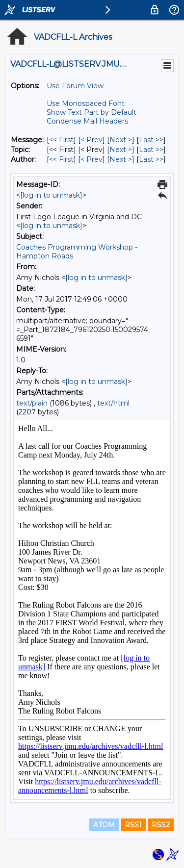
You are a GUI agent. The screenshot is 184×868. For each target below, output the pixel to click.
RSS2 (161, 825)
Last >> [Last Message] (151, 140)
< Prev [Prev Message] (92, 140)
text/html (113, 403)
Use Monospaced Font (86, 103)
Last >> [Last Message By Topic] (151, 150)
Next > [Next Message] (121, 140)
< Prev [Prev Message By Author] (92, 159)
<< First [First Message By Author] (61, 159)
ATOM (104, 825)
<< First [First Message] (61, 140)
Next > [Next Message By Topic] (121, 150)
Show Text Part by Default (92, 112)
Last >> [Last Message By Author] (151, 159)
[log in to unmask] (51, 195)
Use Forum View (75, 86)
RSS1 (133, 825)
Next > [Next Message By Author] (121, 159)
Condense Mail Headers (87, 121)
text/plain (32, 403)
